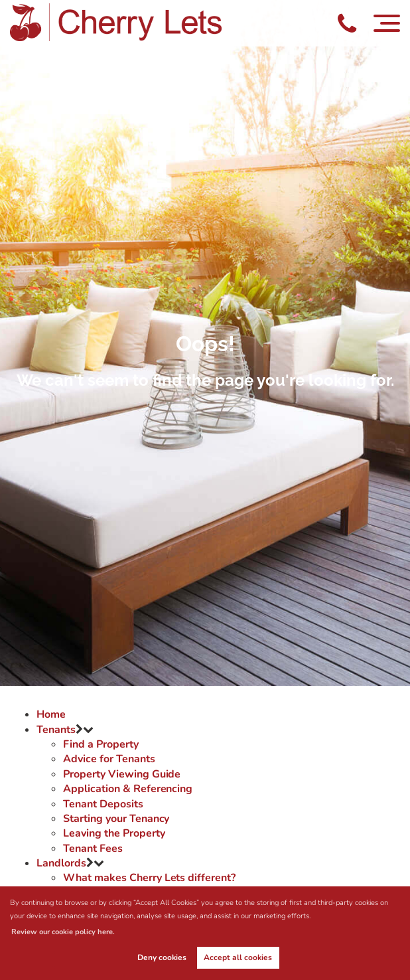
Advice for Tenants (109, 759)
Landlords (61, 863)
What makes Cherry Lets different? (149, 878)
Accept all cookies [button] (238, 957)
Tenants (56, 730)
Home (51, 714)
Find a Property (101, 744)
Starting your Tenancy (116, 819)
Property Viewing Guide (122, 774)
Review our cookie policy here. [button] (63, 932)
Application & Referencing (128, 789)
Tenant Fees (93, 849)
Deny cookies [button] (162, 957)
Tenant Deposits (103, 804)
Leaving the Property (114, 833)
